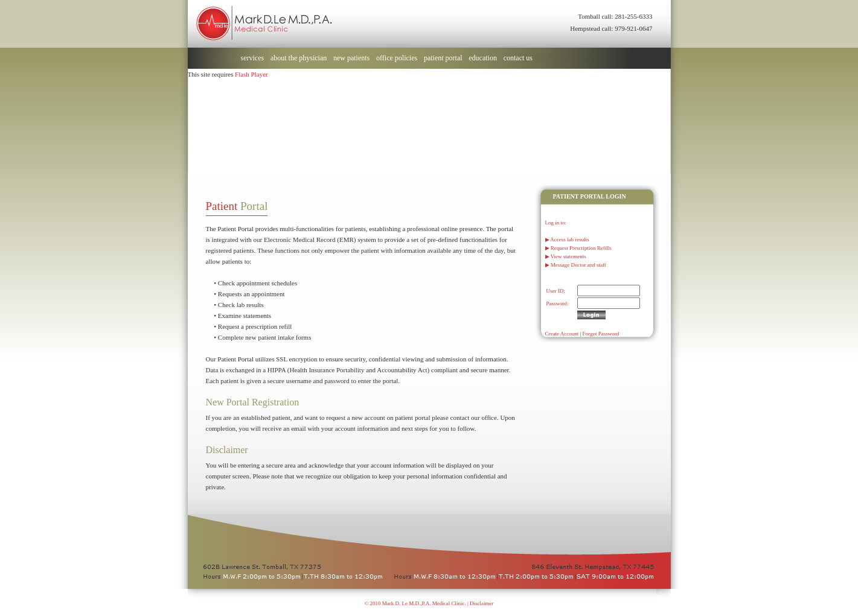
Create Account (562, 334)
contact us (518, 58)
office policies (397, 58)
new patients (351, 58)
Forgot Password (601, 334)
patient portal (443, 58)
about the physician (299, 58)
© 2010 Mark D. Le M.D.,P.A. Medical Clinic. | (417, 603)
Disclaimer (482, 603)
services (253, 58)
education (483, 58)
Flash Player (251, 74)
